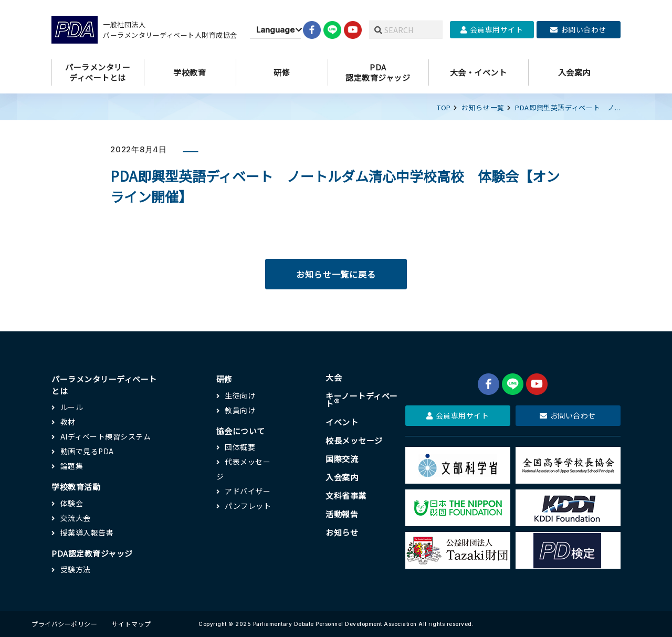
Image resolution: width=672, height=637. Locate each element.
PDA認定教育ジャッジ (92, 553)
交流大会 (76, 518)
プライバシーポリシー (64, 624)
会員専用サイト (492, 29)
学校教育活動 (76, 487)
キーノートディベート (362, 400)
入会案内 (342, 477)
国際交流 (342, 459)
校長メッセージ (354, 440)
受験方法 (76, 569)
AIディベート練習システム (106, 436)
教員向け (240, 410)
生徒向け (240, 395)
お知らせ (342, 532)
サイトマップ (132, 624)
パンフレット (248, 506)
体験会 (72, 503)
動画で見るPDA (87, 451)
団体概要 (240, 447)
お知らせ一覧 (483, 107)
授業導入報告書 (87, 532)
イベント (342, 422)
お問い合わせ (578, 29)
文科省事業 (346, 495)
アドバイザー (248, 491)
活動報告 (342, 514)
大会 (334, 377)
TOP (444, 107)
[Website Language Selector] (275, 30)
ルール (72, 407)
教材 (68, 422)
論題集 (72, 466)
